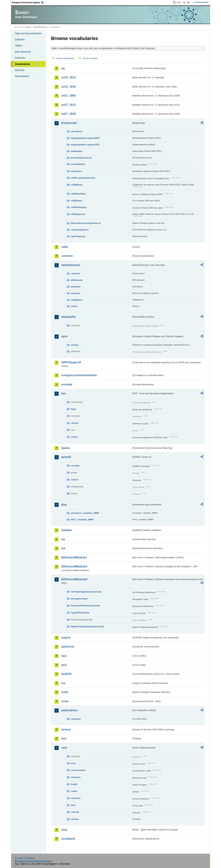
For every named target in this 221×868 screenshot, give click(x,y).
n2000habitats (78, 194)
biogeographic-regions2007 (85, 138)
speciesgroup (78, 236)
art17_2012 (69, 105)
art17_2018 (69, 114)
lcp (63, 683)
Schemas (20, 58)
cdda (65, 247)
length (74, 784)
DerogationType (79, 599)
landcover (68, 647)
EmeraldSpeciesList (82, 158)
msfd (65, 692)
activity (75, 345)
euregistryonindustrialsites (79, 375)
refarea (75, 423)
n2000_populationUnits (83, 178)
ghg (64, 505)
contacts (76, 273)
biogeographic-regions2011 (85, 145)
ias (63, 539)
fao (64, 393)
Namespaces (22, 76)
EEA (29, 2)
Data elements (23, 52)
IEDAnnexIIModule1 (74, 557)
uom (64, 748)
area (73, 763)
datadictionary (71, 265)
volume (75, 819)
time (73, 805)
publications (70, 710)
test (64, 738)
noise (65, 701)
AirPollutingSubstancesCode (86, 592)
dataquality (77, 151)
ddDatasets (77, 280)
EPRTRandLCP (71, 362)
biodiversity (69, 123)
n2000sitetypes (79, 207)
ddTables (76, 287)
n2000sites (77, 201)
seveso (66, 729)
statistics (76, 798)
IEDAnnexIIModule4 (74, 579)
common (67, 256)
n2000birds (77, 185)
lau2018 (67, 674)
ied (63, 548)
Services (20, 70)
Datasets (20, 39)
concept (75, 466)
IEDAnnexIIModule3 (74, 566)
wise (64, 830)
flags (74, 409)
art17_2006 (69, 96)
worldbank (68, 839)
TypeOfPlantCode (80, 613)
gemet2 (66, 457)
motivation (77, 171)
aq (63, 68)
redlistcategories (80, 230)
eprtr (65, 336)
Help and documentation (28, 33)
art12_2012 (69, 77)
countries (76, 719)
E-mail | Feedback (25, 858)
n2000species (78, 214)
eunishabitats (78, 164)
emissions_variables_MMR (85, 513)
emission (76, 777)
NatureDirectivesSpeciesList (86, 223)
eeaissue (76, 293)
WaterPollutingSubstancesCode (88, 627)
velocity (75, 812)
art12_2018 (69, 87)
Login (179, 2)
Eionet (28, 27)
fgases (66, 448)
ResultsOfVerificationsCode (86, 606)
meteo (74, 791)
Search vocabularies (65, 58)
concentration (78, 770)
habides (67, 530)
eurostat (67, 384)
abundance (77, 131)
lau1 (64, 656)
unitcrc (75, 437)
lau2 (64, 665)
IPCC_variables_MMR (82, 520)
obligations (77, 300)
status (74, 306)
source (75, 480)
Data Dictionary (41, 27)
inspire (66, 638)
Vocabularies (23, 64)
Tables (19, 46)
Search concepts (90, 58)
